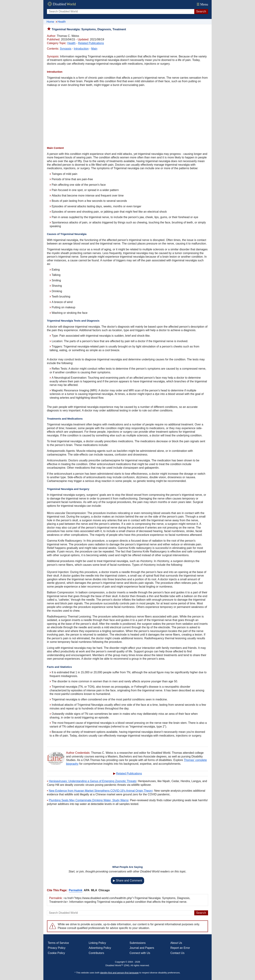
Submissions (138, 943)
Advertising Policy (100, 948)
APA (87, 890)
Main (94, 49)
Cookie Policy (56, 953)
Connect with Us (140, 953)
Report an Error (180, 948)
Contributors (96, 953)
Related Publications (91, 43)
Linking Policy (97, 943)
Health (71, 43)
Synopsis (66, 49)
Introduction (81, 49)
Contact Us (177, 953)
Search (201, 11)
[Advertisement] (127, 117)
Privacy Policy (57, 948)
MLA (94, 890)
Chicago (104, 890)
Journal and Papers (142, 948)
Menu (202, 4)
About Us (176, 943)
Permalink (76, 890)
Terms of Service (58, 943)
